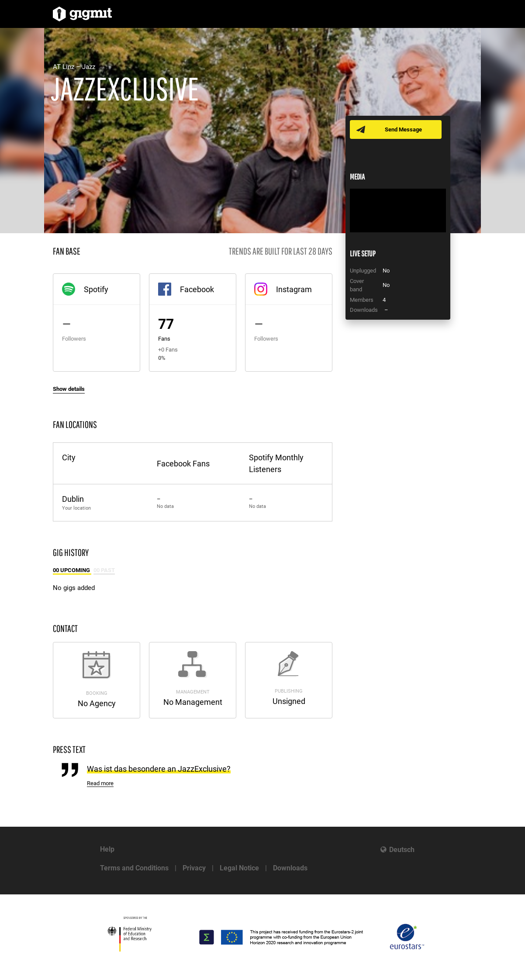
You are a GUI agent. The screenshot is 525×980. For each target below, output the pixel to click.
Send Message (403, 129)
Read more (100, 783)
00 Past (104, 570)
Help (107, 849)
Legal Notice (239, 868)
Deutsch (402, 850)
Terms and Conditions (134, 868)
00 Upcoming (72, 570)
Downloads (290, 868)
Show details (69, 389)
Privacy (194, 868)
